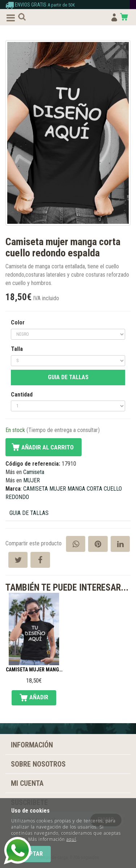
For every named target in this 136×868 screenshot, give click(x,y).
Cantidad (22, 395)
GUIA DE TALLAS (68, 377)
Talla (17, 349)
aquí (71, 839)
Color (18, 322)
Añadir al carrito (48, 447)
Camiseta (34, 472)
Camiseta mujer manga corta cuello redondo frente (34, 670)
